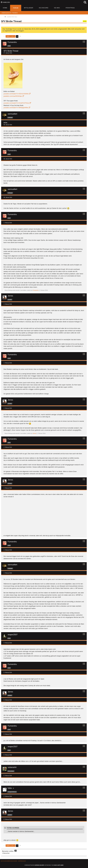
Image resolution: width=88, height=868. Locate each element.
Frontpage (70, 8)
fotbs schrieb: (13, 828)
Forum (16, 8)
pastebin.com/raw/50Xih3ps (13, 96)
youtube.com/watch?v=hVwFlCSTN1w (16, 103)
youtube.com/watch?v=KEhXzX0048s (16, 94)
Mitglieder (29, 8)
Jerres (34, 433)
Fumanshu (36, 290)
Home (5, 8)
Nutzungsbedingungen (9, 861)
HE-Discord (44, 8)
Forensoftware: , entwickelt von (44, 865)
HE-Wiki (57, 8)
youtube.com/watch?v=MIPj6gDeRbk (16, 108)
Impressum (22, 861)
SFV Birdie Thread (11, 21)
